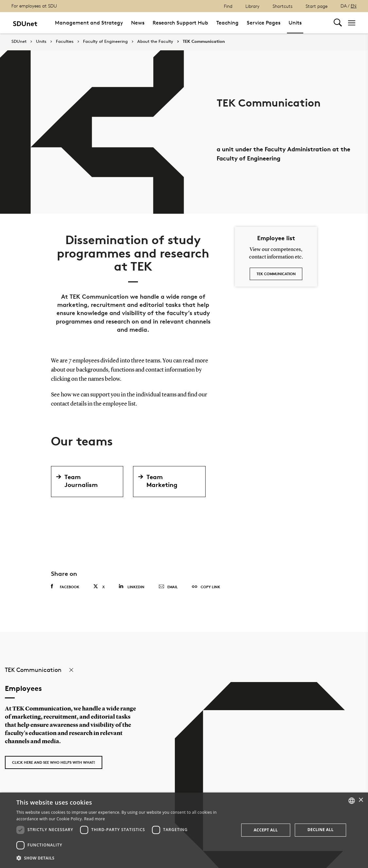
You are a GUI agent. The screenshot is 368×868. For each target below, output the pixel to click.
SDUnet (19, 41)
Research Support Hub (180, 23)
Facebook (65, 587)
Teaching (227, 23)
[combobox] (352, 801)
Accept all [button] (266, 830)
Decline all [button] (321, 830)
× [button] (361, 800)
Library (252, 6)
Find (228, 6)
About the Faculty (155, 42)
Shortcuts (283, 6)
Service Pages (264, 23)
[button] (124, 858)
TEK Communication (204, 42)
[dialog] (184, 830)
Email (168, 587)
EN (354, 6)
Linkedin (132, 586)
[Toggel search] (338, 23)
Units (295, 23)
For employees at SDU (34, 6)
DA (344, 6)
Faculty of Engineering (105, 42)
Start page (317, 6)
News (138, 23)
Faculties (65, 42)
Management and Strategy (89, 23)
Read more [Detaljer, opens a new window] (94, 819)
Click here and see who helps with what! (54, 762)
